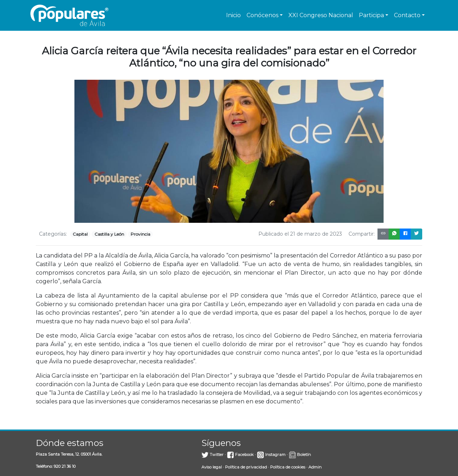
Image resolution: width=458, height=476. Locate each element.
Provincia (140, 234)
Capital (80, 234)
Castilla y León (109, 234)
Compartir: (362, 234)
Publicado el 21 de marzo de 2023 (300, 234)
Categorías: (53, 234)
